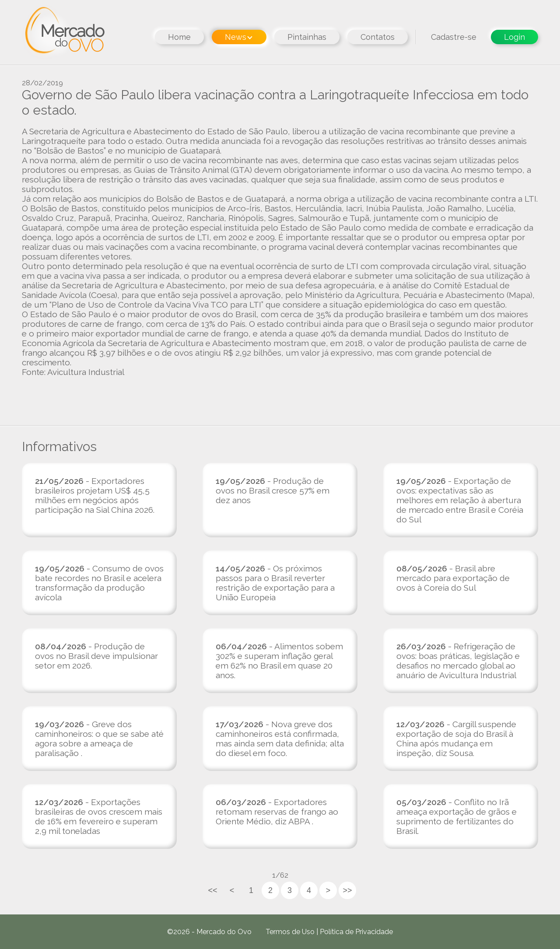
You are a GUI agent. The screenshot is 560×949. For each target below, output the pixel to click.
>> (347, 890)
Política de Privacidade (356, 932)
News (239, 37)
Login (514, 37)
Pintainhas (307, 37)
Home (179, 37)
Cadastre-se (454, 37)
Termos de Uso (290, 932)
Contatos (378, 37)
